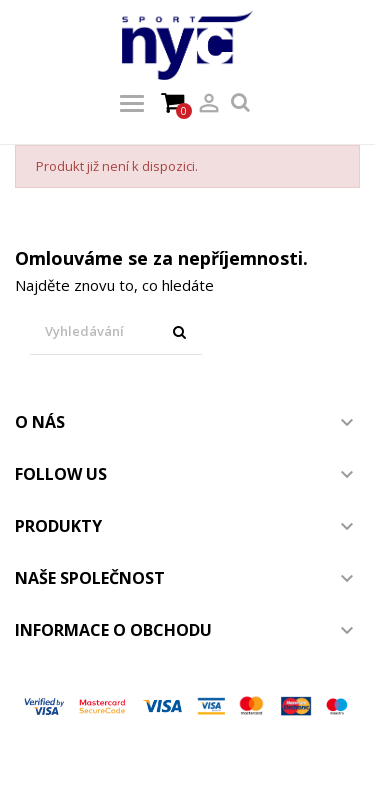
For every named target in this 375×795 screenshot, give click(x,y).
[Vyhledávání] (116, 332)
